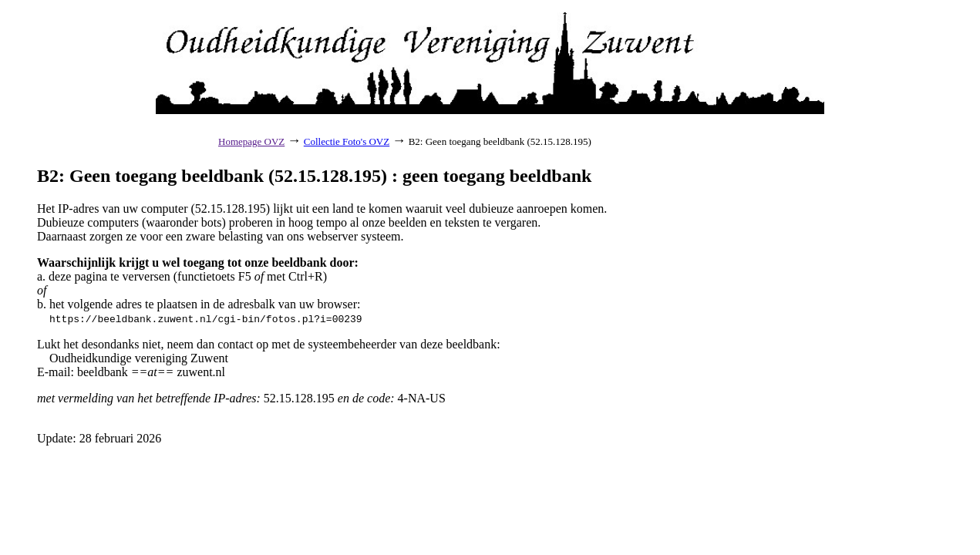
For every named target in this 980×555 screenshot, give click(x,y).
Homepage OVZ (251, 141)
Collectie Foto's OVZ (347, 141)
